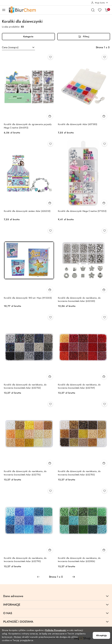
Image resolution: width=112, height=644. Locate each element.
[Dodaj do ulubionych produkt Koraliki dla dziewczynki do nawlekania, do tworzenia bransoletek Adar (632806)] (104, 491)
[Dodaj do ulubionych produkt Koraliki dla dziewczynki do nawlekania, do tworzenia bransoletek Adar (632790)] (50, 491)
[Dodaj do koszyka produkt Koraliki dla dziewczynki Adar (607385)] (104, 116)
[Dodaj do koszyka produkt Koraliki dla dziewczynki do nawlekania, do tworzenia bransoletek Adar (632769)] (104, 376)
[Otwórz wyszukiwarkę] (93, 10)
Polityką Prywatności (56, 630)
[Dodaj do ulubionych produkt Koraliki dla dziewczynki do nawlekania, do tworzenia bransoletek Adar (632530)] (104, 231)
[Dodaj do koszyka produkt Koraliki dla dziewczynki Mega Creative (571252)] (104, 203)
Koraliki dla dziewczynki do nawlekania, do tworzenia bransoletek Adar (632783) (79, 473)
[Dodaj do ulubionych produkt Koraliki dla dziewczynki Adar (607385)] (104, 57)
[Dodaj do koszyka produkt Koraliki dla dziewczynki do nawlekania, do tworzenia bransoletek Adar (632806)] (104, 550)
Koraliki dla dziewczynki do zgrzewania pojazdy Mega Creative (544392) (28, 126)
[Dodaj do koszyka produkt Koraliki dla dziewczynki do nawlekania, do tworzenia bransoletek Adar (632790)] (50, 550)
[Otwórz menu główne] (4, 10)
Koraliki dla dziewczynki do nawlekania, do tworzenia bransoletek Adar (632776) (25, 473)
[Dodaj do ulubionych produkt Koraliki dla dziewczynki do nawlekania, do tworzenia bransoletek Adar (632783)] (104, 404)
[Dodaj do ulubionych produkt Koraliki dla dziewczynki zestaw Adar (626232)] (50, 144)
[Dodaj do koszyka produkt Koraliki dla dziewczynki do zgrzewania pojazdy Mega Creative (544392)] (50, 116)
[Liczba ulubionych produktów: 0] (100, 10)
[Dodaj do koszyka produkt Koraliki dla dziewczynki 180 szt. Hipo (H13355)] (50, 290)
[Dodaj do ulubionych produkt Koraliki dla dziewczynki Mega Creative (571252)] (104, 144)
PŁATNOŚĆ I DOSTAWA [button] (56, 622)
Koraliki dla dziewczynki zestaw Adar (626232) (27, 211)
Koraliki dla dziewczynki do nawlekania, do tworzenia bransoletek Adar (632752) (25, 386)
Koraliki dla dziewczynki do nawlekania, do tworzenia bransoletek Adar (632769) (79, 386)
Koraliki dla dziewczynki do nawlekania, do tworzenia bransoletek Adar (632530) (79, 299)
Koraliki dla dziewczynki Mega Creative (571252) (82, 211)
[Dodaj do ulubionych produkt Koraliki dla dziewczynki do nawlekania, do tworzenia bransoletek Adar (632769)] (104, 317)
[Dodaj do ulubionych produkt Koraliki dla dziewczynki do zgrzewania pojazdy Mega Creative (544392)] (50, 57)
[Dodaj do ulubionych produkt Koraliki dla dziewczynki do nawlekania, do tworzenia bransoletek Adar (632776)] (50, 404)
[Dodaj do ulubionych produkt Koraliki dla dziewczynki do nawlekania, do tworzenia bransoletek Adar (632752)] (50, 317)
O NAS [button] (56, 613)
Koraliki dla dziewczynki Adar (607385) (78, 124)
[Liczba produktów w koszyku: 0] (106, 10)
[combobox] (18, 47)
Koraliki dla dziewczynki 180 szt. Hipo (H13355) (28, 298)
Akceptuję (101, 635)
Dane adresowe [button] (56, 596)
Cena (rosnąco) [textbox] (10, 47)
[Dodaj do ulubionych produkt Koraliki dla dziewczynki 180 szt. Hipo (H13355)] (50, 231)
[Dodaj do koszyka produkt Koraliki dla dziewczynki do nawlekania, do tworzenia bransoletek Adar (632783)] (104, 463)
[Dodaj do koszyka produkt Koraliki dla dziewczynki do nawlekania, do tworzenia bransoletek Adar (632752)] (50, 376)
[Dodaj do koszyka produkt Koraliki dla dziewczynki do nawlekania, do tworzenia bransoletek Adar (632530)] (104, 290)
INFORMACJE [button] (56, 605)
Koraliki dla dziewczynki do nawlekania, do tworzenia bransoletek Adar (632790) (25, 560)
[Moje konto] (100, 3)
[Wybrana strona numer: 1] (56, 577)
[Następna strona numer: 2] (73, 577)
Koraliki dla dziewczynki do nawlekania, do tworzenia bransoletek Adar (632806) (79, 560)
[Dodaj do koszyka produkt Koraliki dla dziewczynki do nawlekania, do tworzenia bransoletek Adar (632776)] (50, 463)
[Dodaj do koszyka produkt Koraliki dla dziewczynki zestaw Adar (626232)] (50, 203)
